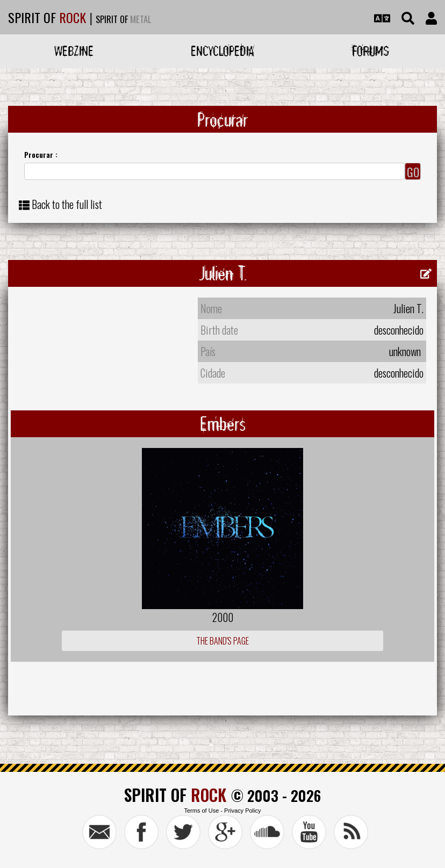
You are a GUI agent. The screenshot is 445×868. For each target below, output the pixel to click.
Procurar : (41, 154)
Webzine (74, 51)
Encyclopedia (223, 51)
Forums (371, 51)
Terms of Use (201, 811)
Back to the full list (67, 204)
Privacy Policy (242, 811)
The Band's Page (223, 641)
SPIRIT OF (47, 17)
